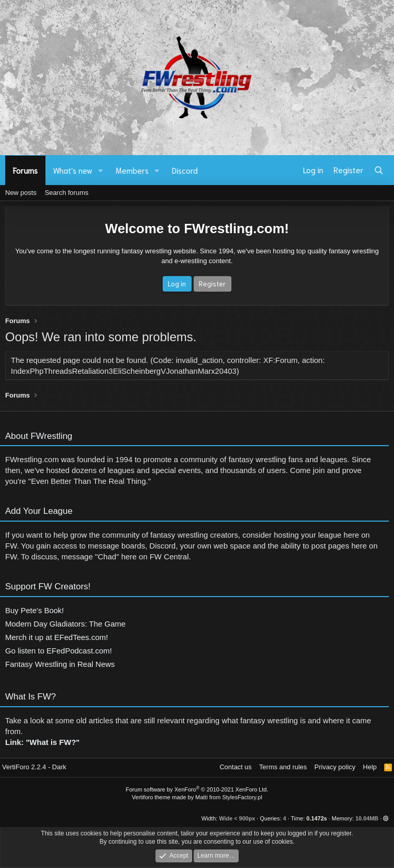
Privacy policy (335, 767)
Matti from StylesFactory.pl (228, 797)
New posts (21, 193)
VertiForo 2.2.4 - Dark (34, 767)
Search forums (67, 193)
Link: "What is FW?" (42, 747)
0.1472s (317, 818)
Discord (185, 170)
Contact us (235, 767)
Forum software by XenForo (197, 789)
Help (370, 767)
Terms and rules (283, 767)
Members (132, 170)
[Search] (379, 170)
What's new (73, 170)
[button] (101, 170)
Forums (25, 170)
